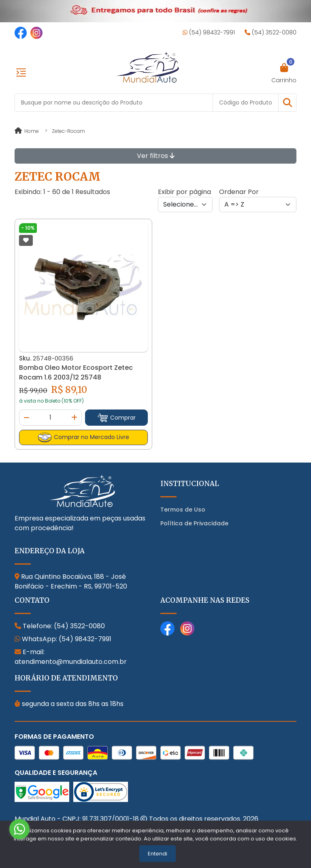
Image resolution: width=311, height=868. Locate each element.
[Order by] (258, 205)
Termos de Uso (183, 510)
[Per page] (185, 205)
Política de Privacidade (194, 523)
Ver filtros (156, 156)
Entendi (158, 854)
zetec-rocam (68, 131)
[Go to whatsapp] (19, 829)
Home (27, 131)
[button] (287, 103)
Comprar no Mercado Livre (83, 437)
